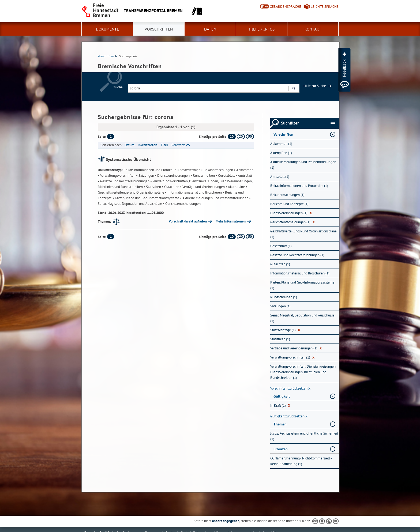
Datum (129, 145)
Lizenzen (281, 449)
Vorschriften (159, 29)
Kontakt (313, 29)
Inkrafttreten (147, 145)
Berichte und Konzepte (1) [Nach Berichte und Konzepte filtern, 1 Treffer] (289, 204)
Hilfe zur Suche (315, 86)
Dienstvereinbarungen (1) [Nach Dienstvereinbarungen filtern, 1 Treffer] (291, 213)
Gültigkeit (282, 396)
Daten (210, 29)
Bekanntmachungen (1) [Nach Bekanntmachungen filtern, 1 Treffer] (287, 195)
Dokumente (107, 29)
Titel (164, 145)
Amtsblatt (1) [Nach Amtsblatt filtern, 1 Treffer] (280, 177)
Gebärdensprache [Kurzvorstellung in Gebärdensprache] (285, 7)
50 (250, 136)
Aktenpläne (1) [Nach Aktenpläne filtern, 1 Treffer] (281, 153)
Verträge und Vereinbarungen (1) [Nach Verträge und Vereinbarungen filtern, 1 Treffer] (296, 348)
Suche (118, 87)
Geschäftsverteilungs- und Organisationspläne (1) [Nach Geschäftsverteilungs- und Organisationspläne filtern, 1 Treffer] (303, 234)
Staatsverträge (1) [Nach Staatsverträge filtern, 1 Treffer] (285, 330)
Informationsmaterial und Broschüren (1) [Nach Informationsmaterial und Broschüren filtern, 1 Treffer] (300, 273)
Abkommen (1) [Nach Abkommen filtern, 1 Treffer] (281, 144)
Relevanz (178, 145)
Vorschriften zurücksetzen (290, 388)
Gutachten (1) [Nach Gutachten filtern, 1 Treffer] (280, 264)
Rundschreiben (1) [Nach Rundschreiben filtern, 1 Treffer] (284, 297)
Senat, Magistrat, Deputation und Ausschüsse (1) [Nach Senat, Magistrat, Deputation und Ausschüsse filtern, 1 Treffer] (302, 318)
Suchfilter (308, 123)
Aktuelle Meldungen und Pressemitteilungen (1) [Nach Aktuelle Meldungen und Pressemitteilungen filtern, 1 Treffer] (303, 165)
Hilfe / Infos (262, 29)
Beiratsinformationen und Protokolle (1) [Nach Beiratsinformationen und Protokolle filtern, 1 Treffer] (299, 186)
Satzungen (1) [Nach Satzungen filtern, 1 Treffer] (280, 306)
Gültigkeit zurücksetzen (289, 416)
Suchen (294, 89)
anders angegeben (226, 521)
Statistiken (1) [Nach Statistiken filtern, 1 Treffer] (280, 339)
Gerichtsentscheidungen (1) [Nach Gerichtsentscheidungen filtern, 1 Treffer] (292, 222)
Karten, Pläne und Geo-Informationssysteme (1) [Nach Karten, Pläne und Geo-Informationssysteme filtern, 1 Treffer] (302, 285)
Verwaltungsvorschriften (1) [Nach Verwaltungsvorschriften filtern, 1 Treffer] (292, 357)
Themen (280, 424)
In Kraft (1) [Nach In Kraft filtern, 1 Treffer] (280, 405)
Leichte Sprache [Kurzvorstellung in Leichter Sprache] (325, 7)
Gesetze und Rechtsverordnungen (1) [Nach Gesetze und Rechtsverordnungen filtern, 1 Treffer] (297, 255)
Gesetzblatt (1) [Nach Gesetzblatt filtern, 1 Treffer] (281, 246)
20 (241, 136)
